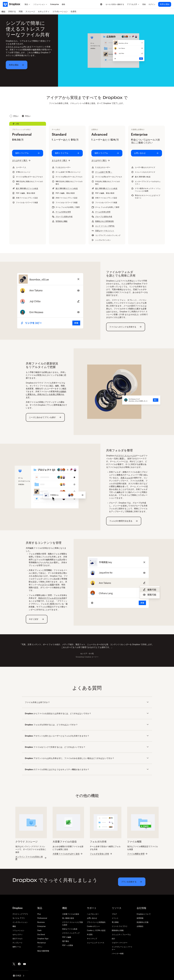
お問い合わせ (92, 918)
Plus (39, 914)
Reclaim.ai (42, 943)
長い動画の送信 (68, 918)
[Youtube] (24, 964)
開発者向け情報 (118, 930)
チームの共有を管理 (63, 212)
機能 (14, 926)
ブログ (114, 914)
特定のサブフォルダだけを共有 (52, 598)
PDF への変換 (68, 945)
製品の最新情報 (43, 951)
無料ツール (17, 947)
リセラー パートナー (120, 943)
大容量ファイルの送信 (71, 914)
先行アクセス (18, 939)
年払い (26, 116)
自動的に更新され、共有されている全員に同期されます (46, 394)
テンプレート (18, 943)
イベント (115, 918)
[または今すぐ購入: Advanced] (101, 160)
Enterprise (41, 926)
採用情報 (140, 918)
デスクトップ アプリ (20, 914)
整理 (122, 458)
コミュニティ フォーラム (121, 934)
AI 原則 (90, 934)
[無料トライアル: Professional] (28, 153)
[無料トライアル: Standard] (67, 153)
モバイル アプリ (19, 918)
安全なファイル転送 (70, 929)
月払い (14, 116)
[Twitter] (14, 964)
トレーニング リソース (96, 943)
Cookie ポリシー (93, 926)
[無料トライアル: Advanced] (107, 153)
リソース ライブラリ (120, 926)
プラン (40, 947)
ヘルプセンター (93, 914)
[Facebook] (19, 964)
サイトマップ (92, 939)
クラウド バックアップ (71, 933)
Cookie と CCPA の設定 (96, 930)
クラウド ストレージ (15, 47)
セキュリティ (18, 934)
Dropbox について (144, 914)
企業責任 (140, 926)
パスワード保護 (47, 585)
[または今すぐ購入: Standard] (61, 160)
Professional (42, 918)
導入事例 (115, 922)
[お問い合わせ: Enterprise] (147, 153)
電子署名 (66, 941)
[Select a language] (101, 4)
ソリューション (18, 930)
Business (41, 922)
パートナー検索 (118, 953)
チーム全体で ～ (104, 172)
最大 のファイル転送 (27, 188)
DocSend (41, 934)
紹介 (113, 939)
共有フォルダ (126, 478)
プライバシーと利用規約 (96, 922)
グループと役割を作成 (64, 217)
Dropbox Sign (43, 939)
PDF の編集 (67, 937)
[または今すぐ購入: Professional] (21, 160)
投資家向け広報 (143, 922)
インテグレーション (20, 922)
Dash (39, 930)
